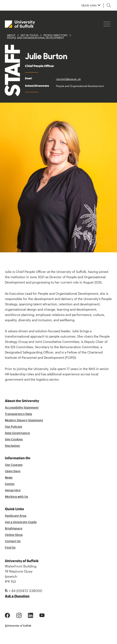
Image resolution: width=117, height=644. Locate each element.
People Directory (56, 35)
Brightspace (14, 529)
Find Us (10, 548)
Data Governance (17, 433)
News (9, 478)
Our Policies (13, 427)
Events (10, 484)
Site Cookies (14, 440)
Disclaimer (13, 446)
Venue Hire (13, 490)
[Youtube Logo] (42, 615)
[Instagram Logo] (19, 615)
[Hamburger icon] (107, 24)
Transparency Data (18, 414)
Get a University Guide (21, 522)
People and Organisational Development (36, 38)
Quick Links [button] (89, 5)
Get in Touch (29, 35)
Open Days (13, 471)
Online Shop (14, 535)
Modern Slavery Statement (24, 420)
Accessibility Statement (22, 408)
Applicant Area (16, 516)
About (11, 35)
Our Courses (14, 465)
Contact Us (13, 541)
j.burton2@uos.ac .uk (68, 79)
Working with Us (16, 497)
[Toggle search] (109, 5)
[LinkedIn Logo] (31, 615)
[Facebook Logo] (7, 615)
